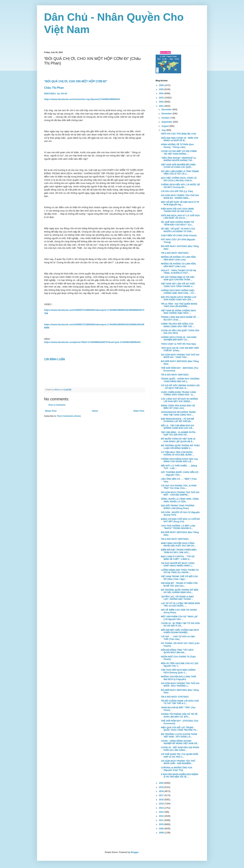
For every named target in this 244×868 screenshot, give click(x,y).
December (167, 110)
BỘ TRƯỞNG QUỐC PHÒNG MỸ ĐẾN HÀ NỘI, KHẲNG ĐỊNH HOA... (180, 591)
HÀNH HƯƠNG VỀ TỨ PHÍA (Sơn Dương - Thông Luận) (177, 146)
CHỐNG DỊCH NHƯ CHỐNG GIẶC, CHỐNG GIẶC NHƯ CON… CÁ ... (179, 292)
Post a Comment (57, 405)
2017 (162, 795)
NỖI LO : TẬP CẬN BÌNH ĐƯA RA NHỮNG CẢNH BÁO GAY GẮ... (178, 427)
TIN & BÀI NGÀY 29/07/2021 (175, 375)
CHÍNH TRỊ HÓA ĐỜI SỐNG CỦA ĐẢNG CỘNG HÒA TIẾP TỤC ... (178, 325)
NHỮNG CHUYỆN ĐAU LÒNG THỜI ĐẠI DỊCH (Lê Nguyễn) (178, 678)
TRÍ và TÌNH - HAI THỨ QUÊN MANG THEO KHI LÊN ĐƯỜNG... (179, 305)
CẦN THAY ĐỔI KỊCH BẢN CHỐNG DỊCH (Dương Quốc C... (178, 671)
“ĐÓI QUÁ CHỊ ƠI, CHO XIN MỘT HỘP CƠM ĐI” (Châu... (180, 349)
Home (95, 411)
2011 (162, 820)
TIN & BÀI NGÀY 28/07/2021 (175, 539)
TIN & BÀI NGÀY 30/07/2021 (175, 253)
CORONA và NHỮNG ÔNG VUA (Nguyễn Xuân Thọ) (177, 769)
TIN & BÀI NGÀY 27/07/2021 (175, 697)
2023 (162, 98)
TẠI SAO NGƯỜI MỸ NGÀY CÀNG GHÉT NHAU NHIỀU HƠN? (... (178, 564)
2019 (162, 787)
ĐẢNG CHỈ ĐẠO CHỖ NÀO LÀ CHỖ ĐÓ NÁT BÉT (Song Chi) (180, 520)
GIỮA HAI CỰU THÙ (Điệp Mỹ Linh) (178, 134)
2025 (162, 89)
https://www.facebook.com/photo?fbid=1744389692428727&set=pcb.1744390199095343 (92, 342)
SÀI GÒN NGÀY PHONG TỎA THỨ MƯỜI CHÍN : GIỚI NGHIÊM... (178, 762)
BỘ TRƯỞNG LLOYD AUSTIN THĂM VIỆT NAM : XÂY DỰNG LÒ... (179, 735)
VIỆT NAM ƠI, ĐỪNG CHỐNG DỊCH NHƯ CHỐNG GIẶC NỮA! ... (178, 312)
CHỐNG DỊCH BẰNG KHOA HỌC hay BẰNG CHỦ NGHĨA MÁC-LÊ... (179, 460)
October (166, 118)
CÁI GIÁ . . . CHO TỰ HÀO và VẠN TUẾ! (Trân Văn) (178, 638)
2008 (162, 833)
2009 (162, 829)
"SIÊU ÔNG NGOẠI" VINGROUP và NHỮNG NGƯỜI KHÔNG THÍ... (178, 159)
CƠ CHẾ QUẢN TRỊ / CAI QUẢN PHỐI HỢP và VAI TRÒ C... (180, 755)
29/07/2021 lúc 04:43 (56, 94)
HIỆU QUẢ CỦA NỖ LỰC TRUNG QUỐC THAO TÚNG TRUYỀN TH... (179, 729)
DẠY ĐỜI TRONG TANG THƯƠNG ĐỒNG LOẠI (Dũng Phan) (178, 507)
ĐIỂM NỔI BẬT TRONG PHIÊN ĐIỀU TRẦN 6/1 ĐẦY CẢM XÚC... (179, 551)
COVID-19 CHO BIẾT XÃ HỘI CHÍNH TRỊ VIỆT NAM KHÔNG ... (179, 152)
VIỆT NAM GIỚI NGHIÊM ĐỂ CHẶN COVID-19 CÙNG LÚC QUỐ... (178, 166)
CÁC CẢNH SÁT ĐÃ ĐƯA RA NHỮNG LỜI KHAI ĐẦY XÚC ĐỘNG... (179, 400)
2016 (162, 800)
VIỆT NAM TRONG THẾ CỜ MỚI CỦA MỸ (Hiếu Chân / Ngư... (179, 578)
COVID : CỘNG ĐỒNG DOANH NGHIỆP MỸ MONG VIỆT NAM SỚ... (180, 742)
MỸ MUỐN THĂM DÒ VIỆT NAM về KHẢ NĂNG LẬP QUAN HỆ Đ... (178, 440)
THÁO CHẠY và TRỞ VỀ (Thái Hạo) (178, 344)
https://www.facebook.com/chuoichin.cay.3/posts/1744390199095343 (82, 99)
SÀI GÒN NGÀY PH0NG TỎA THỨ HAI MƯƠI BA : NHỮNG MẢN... (180, 197)
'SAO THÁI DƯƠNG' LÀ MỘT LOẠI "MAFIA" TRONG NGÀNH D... (178, 527)
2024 (162, 93)
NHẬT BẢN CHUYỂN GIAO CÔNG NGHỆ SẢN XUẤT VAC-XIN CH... (178, 545)
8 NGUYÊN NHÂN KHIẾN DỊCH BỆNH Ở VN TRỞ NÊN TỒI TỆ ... (180, 776)
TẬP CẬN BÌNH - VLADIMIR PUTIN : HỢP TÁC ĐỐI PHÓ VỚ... (179, 434)
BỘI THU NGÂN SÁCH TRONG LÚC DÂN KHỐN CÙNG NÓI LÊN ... (179, 298)
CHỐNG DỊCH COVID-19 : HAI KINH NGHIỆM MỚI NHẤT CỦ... (179, 339)
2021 (162, 106)
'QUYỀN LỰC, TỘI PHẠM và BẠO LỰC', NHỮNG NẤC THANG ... (177, 598)
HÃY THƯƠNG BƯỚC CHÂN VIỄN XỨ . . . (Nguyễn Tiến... (180, 473)
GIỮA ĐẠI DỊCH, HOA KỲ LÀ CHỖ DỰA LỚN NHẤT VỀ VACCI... (180, 217)
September (167, 122)
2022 (162, 102)
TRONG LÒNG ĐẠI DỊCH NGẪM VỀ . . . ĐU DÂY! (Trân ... (180, 318)
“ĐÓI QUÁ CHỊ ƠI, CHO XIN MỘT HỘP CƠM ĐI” (76, 81)
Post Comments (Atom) (69, 416)
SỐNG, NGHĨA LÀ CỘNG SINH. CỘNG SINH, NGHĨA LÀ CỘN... (180, 500)
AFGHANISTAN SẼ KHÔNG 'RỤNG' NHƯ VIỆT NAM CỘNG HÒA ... (178, 413)
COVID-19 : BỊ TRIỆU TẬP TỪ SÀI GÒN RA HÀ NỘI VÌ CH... (180, 625)
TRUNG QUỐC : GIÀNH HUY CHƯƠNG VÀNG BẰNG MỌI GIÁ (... (180, 380)
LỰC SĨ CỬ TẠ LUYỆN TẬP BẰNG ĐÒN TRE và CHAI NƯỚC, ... (180, 605)
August (165, 126)
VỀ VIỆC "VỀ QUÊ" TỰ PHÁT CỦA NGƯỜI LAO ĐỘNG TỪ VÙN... (178, 230)
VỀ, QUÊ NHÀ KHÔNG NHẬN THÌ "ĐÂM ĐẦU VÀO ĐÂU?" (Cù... (177, 223)
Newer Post (51, 411)
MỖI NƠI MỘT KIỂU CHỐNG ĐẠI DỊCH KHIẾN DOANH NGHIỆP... (180, 631)
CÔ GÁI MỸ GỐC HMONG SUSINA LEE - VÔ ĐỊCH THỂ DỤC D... (180, 387)
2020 (162, 783)
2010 (162, 824)
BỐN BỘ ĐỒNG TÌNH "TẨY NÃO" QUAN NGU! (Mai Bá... (178, 651)
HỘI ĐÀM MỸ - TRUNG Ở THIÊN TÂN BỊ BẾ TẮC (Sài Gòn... (179, 584)
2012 (162, 816)
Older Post (139, 411)
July (164, 130)
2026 (162, 85)
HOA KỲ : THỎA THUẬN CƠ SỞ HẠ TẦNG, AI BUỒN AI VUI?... (178, 272)
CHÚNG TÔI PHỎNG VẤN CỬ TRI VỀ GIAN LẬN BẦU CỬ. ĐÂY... (179, 715)
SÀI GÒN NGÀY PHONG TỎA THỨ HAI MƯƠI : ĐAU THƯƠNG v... (180, 685)
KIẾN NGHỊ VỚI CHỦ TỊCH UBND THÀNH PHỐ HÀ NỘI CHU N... (177, 210)
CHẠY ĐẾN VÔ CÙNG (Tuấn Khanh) (179, 236)
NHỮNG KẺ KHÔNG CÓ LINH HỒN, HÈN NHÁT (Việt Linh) (179, 258)
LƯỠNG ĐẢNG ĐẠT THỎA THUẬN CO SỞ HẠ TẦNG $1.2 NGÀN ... (180, 571)
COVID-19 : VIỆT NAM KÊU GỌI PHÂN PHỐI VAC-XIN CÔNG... (180, 749)
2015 (162, 804)
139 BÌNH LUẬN (55, 359)
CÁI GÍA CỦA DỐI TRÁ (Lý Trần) (177, 191)
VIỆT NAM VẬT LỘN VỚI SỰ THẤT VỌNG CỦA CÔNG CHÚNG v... (178, 285)
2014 (162, 808)
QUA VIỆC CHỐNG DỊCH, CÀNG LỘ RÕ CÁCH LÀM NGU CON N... (179, 179)
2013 (162, 812)
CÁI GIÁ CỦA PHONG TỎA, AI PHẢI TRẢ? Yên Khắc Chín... (179, 487)
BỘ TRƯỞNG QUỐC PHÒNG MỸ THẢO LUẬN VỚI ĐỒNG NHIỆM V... (180, 447)
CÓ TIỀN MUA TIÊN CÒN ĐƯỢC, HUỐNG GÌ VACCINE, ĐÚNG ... (178, 454)
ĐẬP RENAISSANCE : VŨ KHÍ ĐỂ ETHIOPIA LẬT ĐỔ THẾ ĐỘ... (178, 420)
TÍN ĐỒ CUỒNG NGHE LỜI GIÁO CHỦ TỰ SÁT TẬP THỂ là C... (180, 702)
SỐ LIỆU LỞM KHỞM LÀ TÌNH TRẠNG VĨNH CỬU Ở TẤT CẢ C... (180, 173)
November (167, 114)
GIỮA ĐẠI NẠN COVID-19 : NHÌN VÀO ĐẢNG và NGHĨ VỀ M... (180, 139)
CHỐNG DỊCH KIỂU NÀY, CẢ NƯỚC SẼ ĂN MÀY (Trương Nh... (180, 186)
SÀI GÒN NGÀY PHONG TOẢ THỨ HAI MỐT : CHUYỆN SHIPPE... (180, 494)
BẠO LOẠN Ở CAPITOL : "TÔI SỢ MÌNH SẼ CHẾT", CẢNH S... (178, 558)
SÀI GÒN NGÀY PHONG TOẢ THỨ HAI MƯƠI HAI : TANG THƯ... (180, 356)
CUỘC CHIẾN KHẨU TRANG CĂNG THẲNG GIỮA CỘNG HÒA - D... (178, 393)
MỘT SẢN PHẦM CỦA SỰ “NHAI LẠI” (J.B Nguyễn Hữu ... (180, 618)
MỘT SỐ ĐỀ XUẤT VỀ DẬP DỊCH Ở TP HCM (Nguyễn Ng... (180, 203)
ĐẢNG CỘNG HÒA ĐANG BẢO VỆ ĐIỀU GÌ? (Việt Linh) (178, 407)
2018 (162, 791)
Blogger (135, 852)
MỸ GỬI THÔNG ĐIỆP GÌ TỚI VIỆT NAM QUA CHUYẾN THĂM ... (178, 278)
